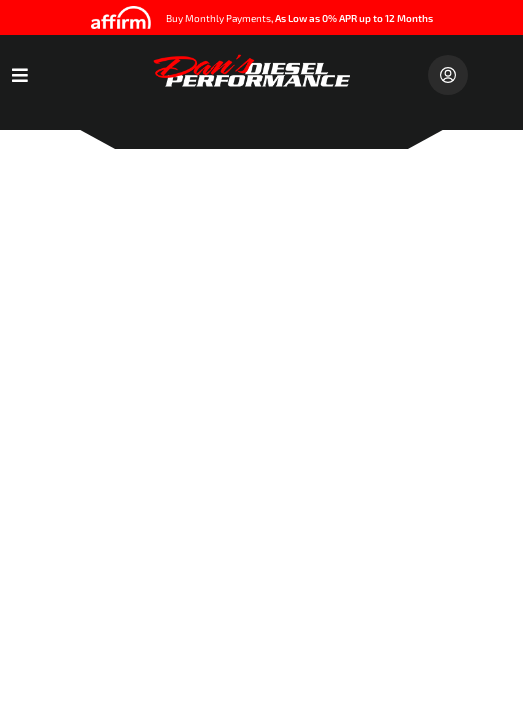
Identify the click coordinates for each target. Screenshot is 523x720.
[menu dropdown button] (20, 75)
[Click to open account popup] (448, 75)
